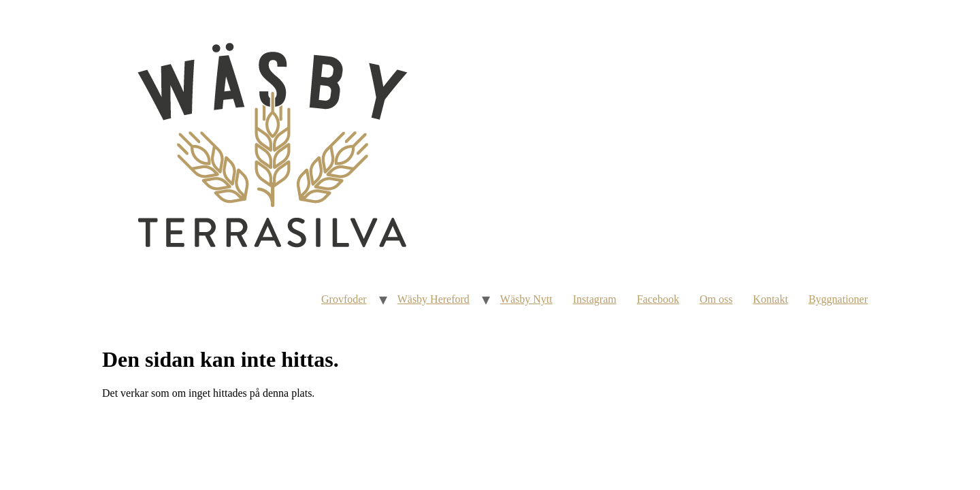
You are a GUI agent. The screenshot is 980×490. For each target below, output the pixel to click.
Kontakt (770, 299)
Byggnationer (838, 299)
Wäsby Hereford (434, 299)
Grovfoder (344, 299)
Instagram (595, 299)
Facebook (658, 299)
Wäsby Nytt (526, 299)
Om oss (716, 299)
